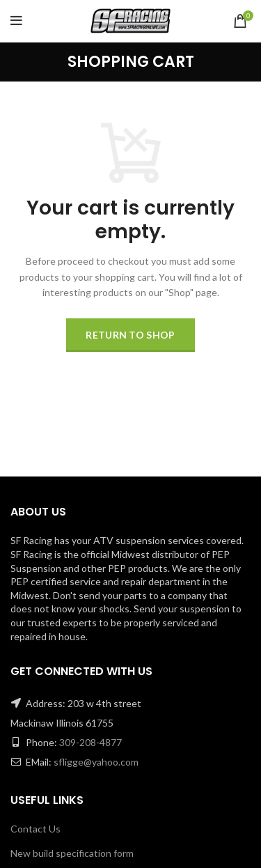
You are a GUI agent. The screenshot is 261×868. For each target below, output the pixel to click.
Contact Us (35, 829)
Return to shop (130, 335)
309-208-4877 (90, 742)
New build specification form (72, 853)
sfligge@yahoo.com (96, 762)
